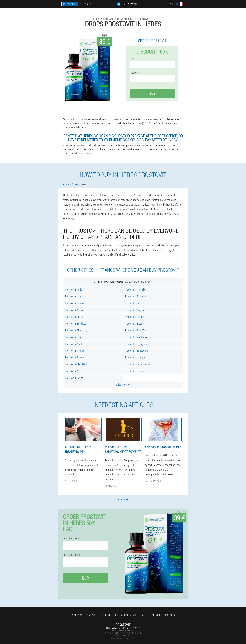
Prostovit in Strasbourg (136, 351)
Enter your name (71, 538)
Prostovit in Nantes (75, 344)
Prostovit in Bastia (74, 317)
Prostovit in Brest (133, 323)
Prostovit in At (72, 371)
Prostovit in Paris (73, 290)
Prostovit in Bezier (74, 378)
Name (132, 59)
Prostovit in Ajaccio (75, 310)
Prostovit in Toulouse (135, 296)
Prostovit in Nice (73, 296)
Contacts (170, 615)
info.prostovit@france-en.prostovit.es (123, 628)
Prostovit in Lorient (134, 371)
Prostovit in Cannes (75, 303)
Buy (152, 93)
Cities (144, 615)
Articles (156, 615)
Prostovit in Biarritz (134, 317)
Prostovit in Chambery (76, 330)
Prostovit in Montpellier (136, 337)
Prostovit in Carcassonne (137, 364)
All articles (123, 499)
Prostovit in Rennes (75, 351)
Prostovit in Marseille (135, 290)
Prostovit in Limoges (135, 357)
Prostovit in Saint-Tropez (137, 330)
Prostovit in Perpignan (136, 344)
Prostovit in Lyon (133, 303)
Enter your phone (72, 555)
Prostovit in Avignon (135, 310)
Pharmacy (77, 615)
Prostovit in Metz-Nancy (77, 364)
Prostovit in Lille (73, 337)
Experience (105, 615)
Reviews (91, 615)
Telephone (134, 73)
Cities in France (123, 385)
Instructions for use (126, 615)
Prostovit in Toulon (74, 357)
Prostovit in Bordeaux (76, 323)
